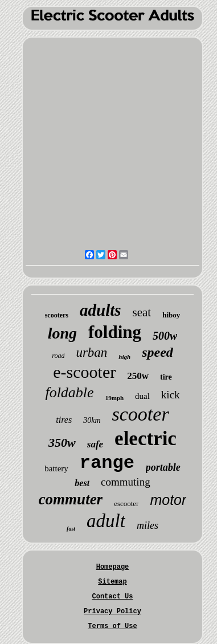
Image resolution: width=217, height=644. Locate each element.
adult (106, 521)
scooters (57, 315)
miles (148, 525)
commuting (126, 482)
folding (115, 332)
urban (91, 352)
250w (138, 376)
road (58, 356)
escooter (126, 504)
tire (166, 377)
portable (163, 467)
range (107, 463)
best (82, 483)
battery (56, 468)
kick (171, 395)
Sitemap (112, 582)
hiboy (171, 315)
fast (71, 529)
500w (165, 336)
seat (142, 312)
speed (157, 352)
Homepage (113, 567)
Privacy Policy (112, 612)
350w (62, 443)
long (62, 333)
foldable (69, 392)
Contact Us (112, 597)
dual (142, 396)
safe (95, 444)
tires (64, 420)
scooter (141, 414)
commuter (71, 499)
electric (146, 439)
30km (92, 420)
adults (101, 310)
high (124, 357)
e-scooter (84, 372)
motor (168, 500)
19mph (114, 398)
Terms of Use (112, 626)
